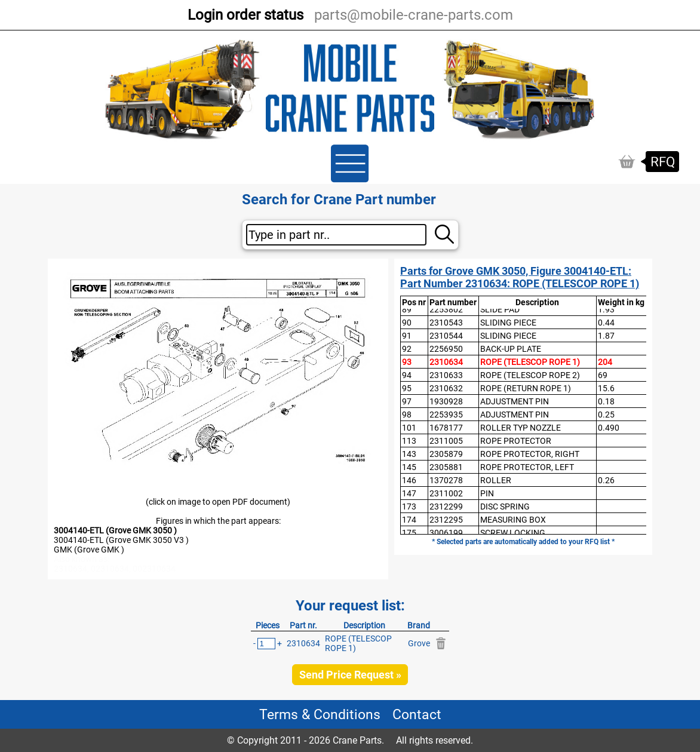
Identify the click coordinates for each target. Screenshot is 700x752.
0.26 (606, 480)
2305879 (446, 454)
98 (407, 415)
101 (409, 428)
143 (409, 454)
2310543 (446, 323)
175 (409, 533)
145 (409, 467)
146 (409, 480)
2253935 (446, 415)
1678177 (446, 428)
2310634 (446, 362)
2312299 (446, 507)
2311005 (446, 441)
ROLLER (496, 480)
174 (409, 520)
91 (407, 336)
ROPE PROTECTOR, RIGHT (530, 454)
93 (407, 362)
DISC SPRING (505, 507)
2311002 (446, 493)
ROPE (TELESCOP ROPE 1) (530, 362)
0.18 (606, 401)
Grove (419, 643)
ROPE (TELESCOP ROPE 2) (530, 375)
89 (407, 309)
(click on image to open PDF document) (218, 502)
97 (407, 401)
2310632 (446, 388)
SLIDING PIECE (508, 323)
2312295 (446, 520)
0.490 (609, 428)
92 (407, 349)
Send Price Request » (350, 675)
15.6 (606, 388)
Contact (417, 714)
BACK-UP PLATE (511, 349)
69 (603, 375)
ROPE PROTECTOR (516, 441)
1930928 (446, 401)
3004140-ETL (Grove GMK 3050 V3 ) (121, 540)
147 (409, 493)
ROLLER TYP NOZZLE (521, 428)
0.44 (606, 323)
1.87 (606, 336)
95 (407, 388)
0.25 (606, 415)
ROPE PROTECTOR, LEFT (527, 467)
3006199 (446, 533)
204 (605, 362)
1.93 (606, 309)
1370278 (446, 480)
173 (409, 507)
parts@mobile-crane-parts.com (414, 15)
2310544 (446, 336)
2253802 (446, 309)
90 (407, 323)
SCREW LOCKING (513, 533)
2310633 (446, 375)
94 (407, 375)
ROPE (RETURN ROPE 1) (526, 388)
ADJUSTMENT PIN (515, 401)
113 (409, 441)
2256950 (446, 349)
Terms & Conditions (320, 714)
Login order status (245, 15)
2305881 (446, 467)
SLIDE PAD (500, 309)
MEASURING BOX (513, 520)
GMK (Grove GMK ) (89, 550)
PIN (487, 493)
